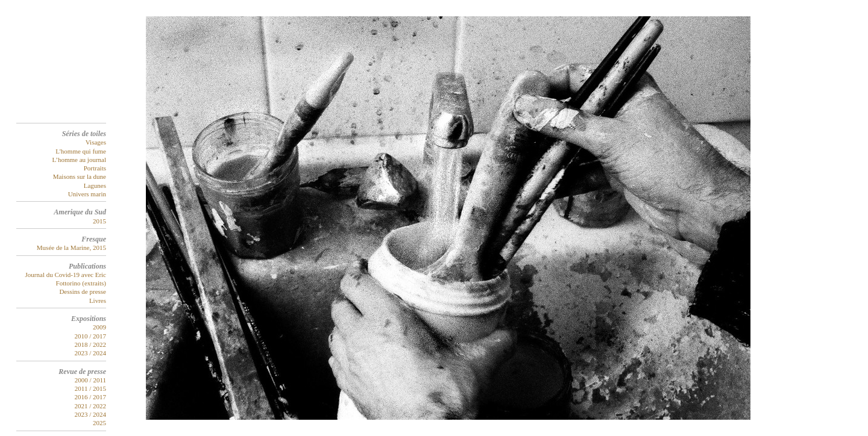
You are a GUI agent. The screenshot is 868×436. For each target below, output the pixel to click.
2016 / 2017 (90, 397)
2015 (99, 221)
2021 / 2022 (90, 406)
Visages (96, 142)
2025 (99, 423)
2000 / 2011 (90, 380)
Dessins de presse (83, 291)
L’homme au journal (79, 160)
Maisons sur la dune (80, 176)
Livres (98, 301)
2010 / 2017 (90, 336)
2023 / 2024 (90, 353)
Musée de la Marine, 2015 (71, 248)
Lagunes (95, 185)
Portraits (95, 168)
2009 (99, 327)
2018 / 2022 (90, 344)
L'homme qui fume (81, 151)
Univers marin (87, 194)
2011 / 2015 (90, 388)
